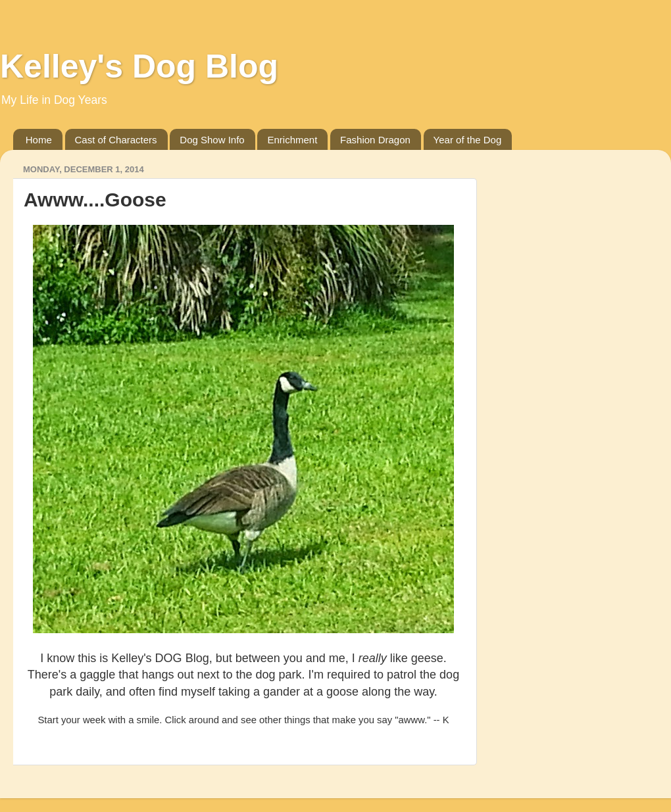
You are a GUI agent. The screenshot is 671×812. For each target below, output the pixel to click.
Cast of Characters (116, 140)
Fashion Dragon (375, 140)
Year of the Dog (468, 140)
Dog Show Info (212, 140)
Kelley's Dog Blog (139, 66)
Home (39, 140)
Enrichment (292, 140)
